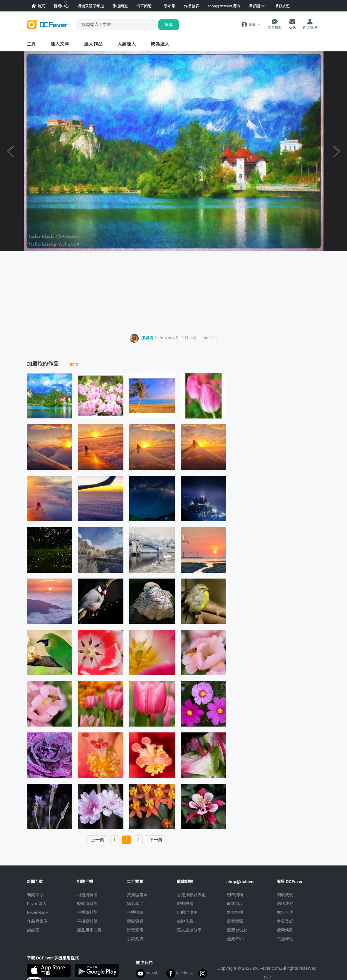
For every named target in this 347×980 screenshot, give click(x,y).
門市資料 (235, 895)
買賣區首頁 (137, 895)
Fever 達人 (37, 904)
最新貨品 (235, 904)
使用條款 (285, 930)
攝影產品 (135, 904)
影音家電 (135, 930)
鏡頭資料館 (87, 904)
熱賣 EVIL (236, 939)
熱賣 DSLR (237, 930)
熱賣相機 (235, 912)
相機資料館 (87, 895)
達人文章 (60, 44)
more (74, 364)
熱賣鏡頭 (235, 921)
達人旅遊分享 (189, 930)
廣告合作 (285, 912)
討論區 (33, 930)
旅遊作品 (185, 921)
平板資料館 (87, 921)
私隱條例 (285, 939)
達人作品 (93, 44)
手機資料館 (87, 912)
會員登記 (285, 921)
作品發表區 (37, 921)
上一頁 (97, 840)
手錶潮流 (135, 939)
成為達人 (160, 44)
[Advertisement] (174, 291)
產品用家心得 (89, 930)
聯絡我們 (285, 904)
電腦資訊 (135, 921)
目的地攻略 (187, 912)
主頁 (31, 44)
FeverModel (38, 912)
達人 (127, 44)
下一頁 (156, 840)
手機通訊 (135, 912)
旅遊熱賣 (185, 904)
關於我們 (285, 895)
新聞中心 (35, 895)
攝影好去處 (191, 895)
